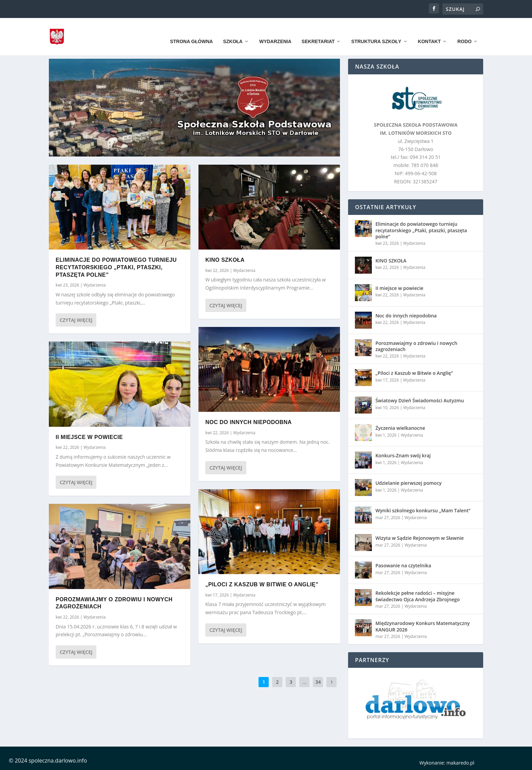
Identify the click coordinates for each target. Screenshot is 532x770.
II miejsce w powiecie (89, 437)
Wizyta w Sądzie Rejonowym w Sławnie (419, 538)
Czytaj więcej (76, 320)
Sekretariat (318, 31)
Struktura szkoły (376, 31)
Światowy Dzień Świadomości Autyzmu (420, 400)
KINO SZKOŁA (225, 260)
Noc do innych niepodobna (249, 422)
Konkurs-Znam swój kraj (403, 455)
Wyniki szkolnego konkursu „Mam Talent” (423, 510)
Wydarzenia (275, 31)
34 (318, 682)
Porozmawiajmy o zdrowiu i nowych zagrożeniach (416, 346)
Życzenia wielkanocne (400, 428)
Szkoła (233, 31)
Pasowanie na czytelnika (403, 565)
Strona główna (191, 31)
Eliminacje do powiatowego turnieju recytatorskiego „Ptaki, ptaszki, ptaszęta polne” (116, 267)
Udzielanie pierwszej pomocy (408, 483)
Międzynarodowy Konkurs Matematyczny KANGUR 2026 (422, 626)
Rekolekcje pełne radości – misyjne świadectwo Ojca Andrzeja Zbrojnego (417, 596)
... (305, 682)
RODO (464, 31)
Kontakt (429, 31)
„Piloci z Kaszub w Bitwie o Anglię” (262, 584)
